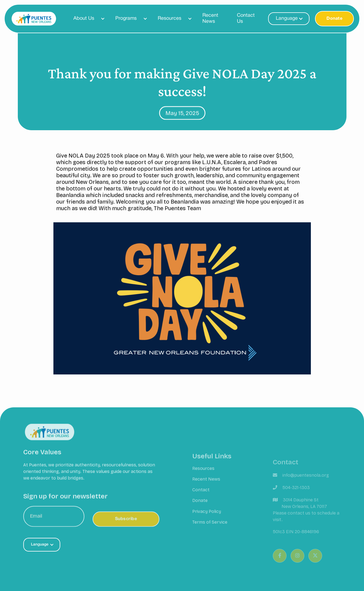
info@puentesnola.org (306, 482)
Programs (126, 19)
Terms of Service (210, 527)
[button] (87, 19)
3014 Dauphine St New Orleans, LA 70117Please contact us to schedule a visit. (306, 517)
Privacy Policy (207, 516)
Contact (201, 495)
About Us (84, 19)
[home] (34, 19)
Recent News (210, 19)
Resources (170, 19)
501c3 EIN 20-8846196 (296, 539)
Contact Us (246, 19)
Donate (334, 19)
